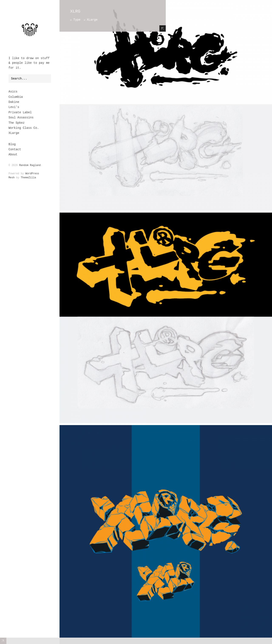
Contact (15, 149)
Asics (13, 92)
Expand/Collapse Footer (3, 641)
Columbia (16, 97)
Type (77, 20)
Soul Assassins (21, 118)
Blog (12, 144)
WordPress (32, 174)
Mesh (12, 178)
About (13, 155)
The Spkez (17, 123)
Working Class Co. (24, 128)
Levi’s (14, 107)
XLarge (14, 133)
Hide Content (163, 28)
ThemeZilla (28, 178)
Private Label (20, 112)
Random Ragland (30, 165)
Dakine (14, 102)
